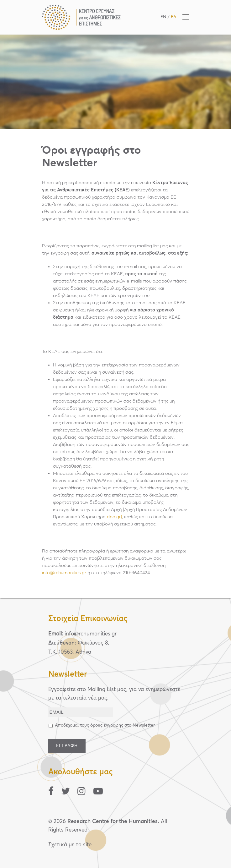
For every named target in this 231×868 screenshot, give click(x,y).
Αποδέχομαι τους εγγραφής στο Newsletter (105, 725)
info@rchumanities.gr (64, 573)
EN (163, 17)
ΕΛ (173, 17)
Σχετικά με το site (70, 845)
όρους (96, 725)
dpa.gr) (114, 517)
